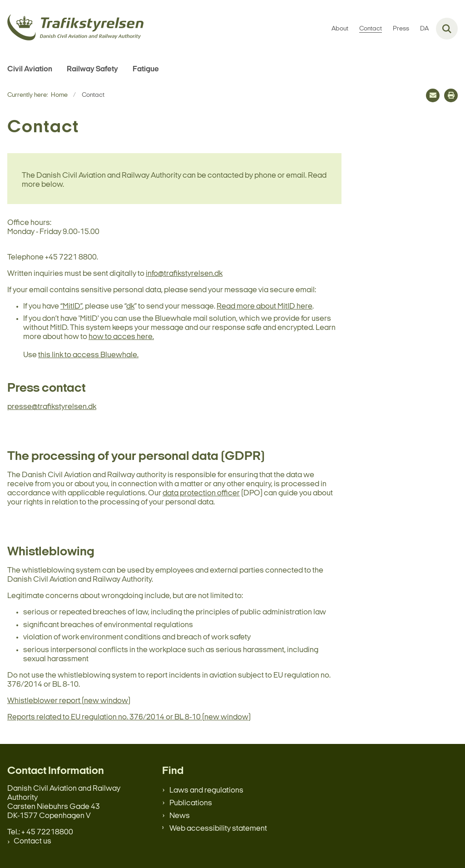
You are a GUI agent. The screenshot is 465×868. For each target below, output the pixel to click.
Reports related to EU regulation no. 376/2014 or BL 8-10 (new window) (129, 717)
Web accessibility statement (218, 829)
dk (130, 307)
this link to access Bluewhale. (88, 355)
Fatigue (146, 69)
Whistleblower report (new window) (69, 701)
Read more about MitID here (265, 307)
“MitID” (71, 307)
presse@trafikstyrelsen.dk (52, 407)
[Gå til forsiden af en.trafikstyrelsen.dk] (72, 29)
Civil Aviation (30, 69)
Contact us (32, 841)
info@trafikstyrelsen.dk (184, 274)
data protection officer (201, 493)
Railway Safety (92, 69)
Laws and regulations (206, 791)
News (180, 816)
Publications (191, 803)
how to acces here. (121, 337)
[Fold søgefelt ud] (447, 29)
